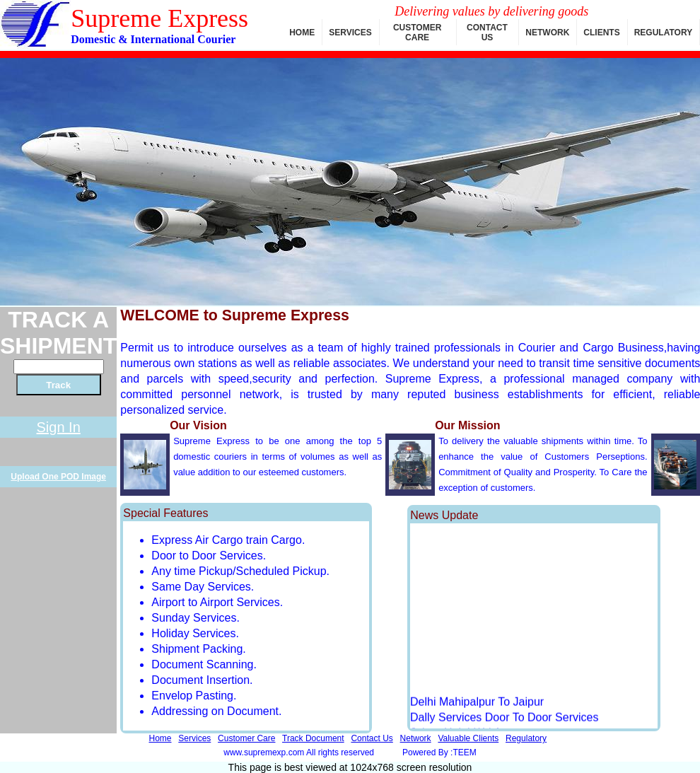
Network (416, 738)
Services (194, 738)
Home (160, 738)
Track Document (313, 738)
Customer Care (246, 738)
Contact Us (372, 738)
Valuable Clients (468, 738)
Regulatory (526, 738)
